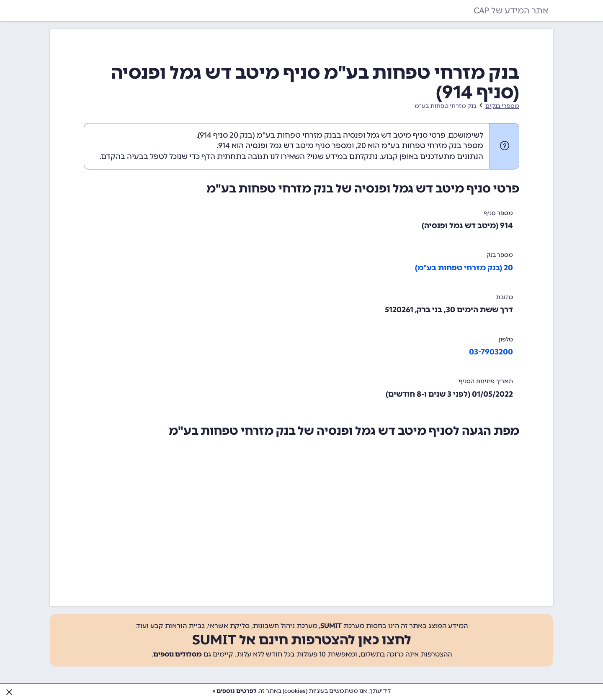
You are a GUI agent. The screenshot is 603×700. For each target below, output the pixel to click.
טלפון (506, 340)
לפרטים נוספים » (234, 691)
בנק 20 (241, 135)
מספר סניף (499, 213)
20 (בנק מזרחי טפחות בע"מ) (464, 268)
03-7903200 (491, 352)
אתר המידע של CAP (511, 10)
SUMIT (331, 626)
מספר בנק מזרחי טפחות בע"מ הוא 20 (420, 146)
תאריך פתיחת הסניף (486, 381)
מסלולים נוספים (178, 654)
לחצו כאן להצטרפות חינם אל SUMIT (302, 640)
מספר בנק (500, 255)
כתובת (504, 297)
